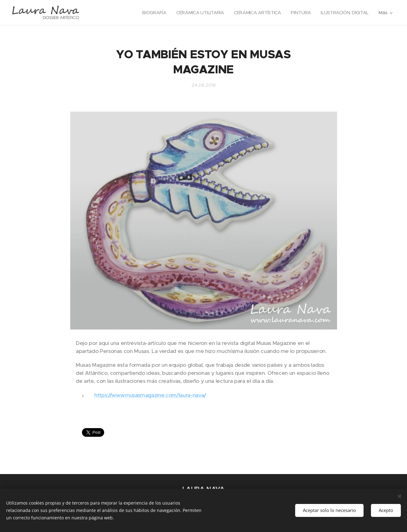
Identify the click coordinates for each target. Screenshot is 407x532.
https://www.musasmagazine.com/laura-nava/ (150, 395)
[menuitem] (150, 13)
